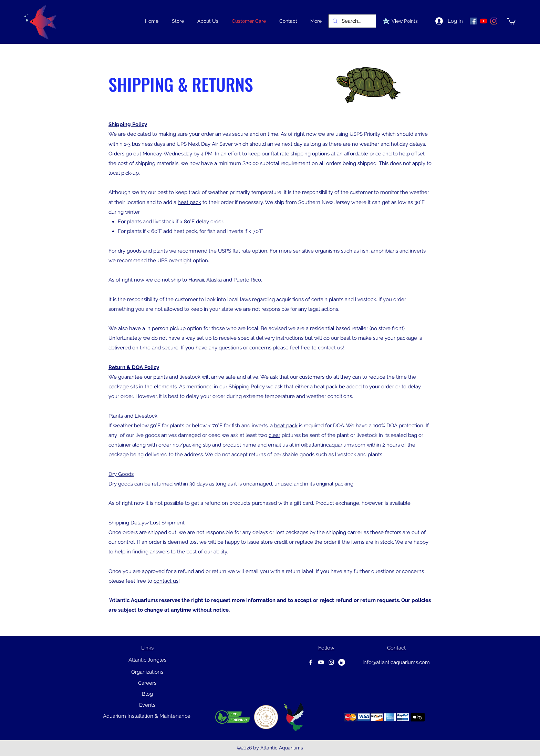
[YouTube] (484, 21)
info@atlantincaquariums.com (330, 445)
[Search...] (351, 21)
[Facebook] (311, 662)
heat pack (189, 202)
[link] (511, 21)
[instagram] (331, 662)
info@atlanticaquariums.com (396, 662)
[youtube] (321, 662)
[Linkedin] (342, 662)
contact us (330, 348)
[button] (178, 21)
